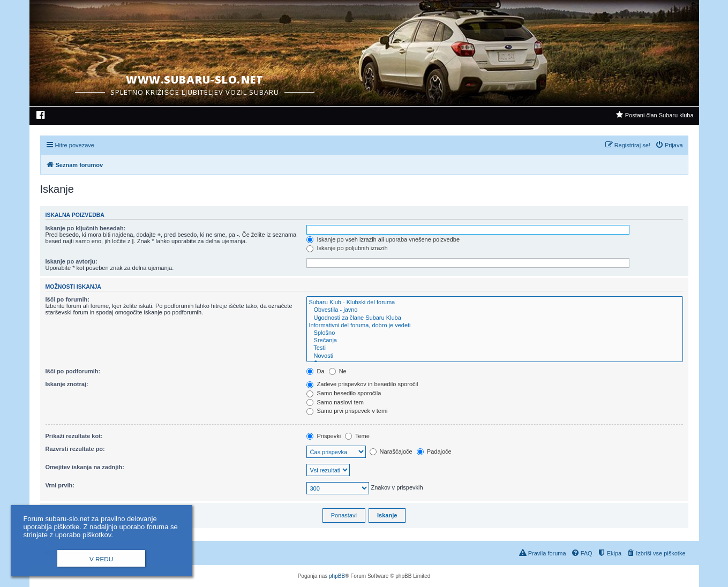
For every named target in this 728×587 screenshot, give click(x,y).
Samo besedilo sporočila (344, 393)
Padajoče (434, 451)
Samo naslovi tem (335, 402)
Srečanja (494, 341)
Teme (357, 436)
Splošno (494, 333)
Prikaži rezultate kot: (74, 436)
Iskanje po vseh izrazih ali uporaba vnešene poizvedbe (383, 239)
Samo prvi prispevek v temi (347, 411)
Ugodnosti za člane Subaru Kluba (494, 318)
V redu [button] (101, 559)
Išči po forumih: (68, 299)
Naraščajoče (391, 451)
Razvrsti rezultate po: (75, 449)
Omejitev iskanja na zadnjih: (85, 467)
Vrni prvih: (60, 485)
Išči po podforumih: (73, 371)
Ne (338, 371)
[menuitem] (41, 116)
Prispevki (324, 436)
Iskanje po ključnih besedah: (86, 228)
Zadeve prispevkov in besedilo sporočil (362, 384)
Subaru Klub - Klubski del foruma (494, 303)
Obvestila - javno (494, 310)
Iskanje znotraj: (67, 384)
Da (315, 371)
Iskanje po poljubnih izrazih (347, 248)
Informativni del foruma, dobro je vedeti (494, 326)
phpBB (337, 576)
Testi (494, 348)
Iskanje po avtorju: (72, 261)
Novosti (494, 356)
